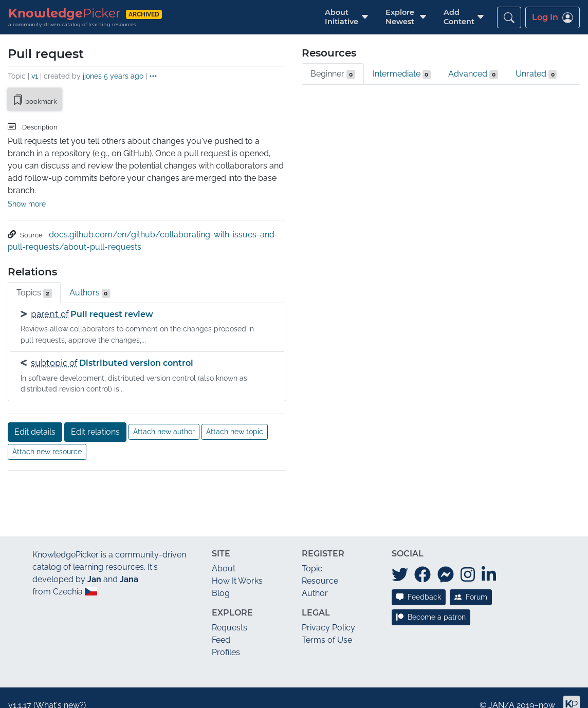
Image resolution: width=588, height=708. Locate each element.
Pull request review (112, 299)
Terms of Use (327, 625)
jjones (92, 76)
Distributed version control (136, 348)
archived (144, 14)
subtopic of (54, 348)
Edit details (35, 417)
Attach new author (164, 417)
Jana (129, 564)
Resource (320, 566)
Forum (471, 582)
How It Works (237, 566)
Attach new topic (235, 417)
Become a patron (431, 602)
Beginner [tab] (333, 74)
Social (408, 539)
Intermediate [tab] (402, 74)
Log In (553, 18)
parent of (50, 299)
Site (221, 539)
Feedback (419, 582)
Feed (221, 625)
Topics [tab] (34, 278)
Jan (94, 564)
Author (315, 578)
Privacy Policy (328, 613)
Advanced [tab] (473, 74)
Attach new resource (47, 437)
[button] (342, 17)
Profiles (226, 637)
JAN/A (501, 690)
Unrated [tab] (536, 74)
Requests (229, 613)
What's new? (60, 690)
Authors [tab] (90, 278)
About (224, 554)
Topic (312, 554)
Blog (221, 578)
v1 (35, 76)
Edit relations (95, 417)
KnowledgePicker (66, 540)
